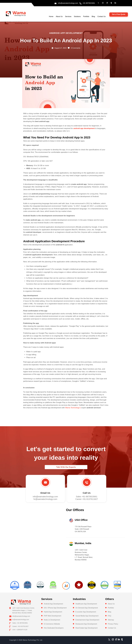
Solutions (77, 16)
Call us (87, 493)
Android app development (66, 33)
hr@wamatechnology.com (45, 499)
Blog (93, 16)
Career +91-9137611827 (87, 499)
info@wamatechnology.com (68, 3)
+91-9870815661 (89, 3)
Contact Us (102, 16)
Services (68, 16)
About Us (59, 16)
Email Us (45, 493)
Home (51, 16)
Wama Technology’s (73, 408)
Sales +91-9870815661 (87, 497)
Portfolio (86, 16)
